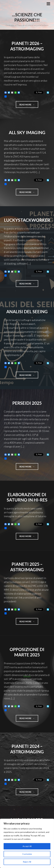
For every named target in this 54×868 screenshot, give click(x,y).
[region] (27, 843)
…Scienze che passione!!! (27, 17)
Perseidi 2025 (27, 403)
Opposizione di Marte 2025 (27, 652)
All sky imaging (27, 132)
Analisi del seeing (27, 311)
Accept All (27, 846)
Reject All (27, 862)
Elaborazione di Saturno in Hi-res (27, 497)
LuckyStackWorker (27, 220)
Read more (29, 105)
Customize (27, 854)
